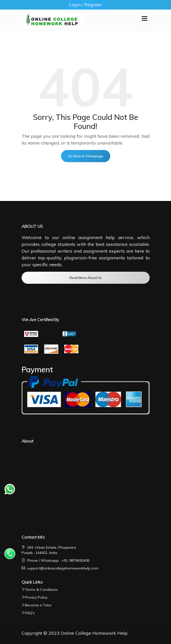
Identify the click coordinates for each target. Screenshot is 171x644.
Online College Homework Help (94, 633)
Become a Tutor (37, 605)
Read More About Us (86, 278)
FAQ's (28, 613)
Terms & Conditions (40, 590)
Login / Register (85, 5)
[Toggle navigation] (145, 19)
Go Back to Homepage (86, 156)
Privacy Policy (35, 597)
